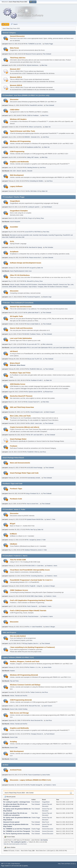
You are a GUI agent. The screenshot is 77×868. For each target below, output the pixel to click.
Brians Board (15, 363)
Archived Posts (16, 770)
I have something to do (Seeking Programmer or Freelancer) (32, 647)
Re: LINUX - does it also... (35, 423)
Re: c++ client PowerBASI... (35, 627)
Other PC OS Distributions (20, 275)
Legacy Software (16, 186)
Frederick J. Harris (52, 566)
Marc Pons (45, 116)
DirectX (19, 171)
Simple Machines (16, 864)
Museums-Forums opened (33, 54)
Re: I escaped (31, 540)
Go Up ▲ (74, 864)
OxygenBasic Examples (19, 211)
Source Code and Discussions (21, 328)
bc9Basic (13, 534)
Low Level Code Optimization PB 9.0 (42, 348)
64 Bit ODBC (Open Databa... (35, 596)
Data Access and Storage (19, 713)
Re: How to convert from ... (32, 504)
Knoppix (17, 285)
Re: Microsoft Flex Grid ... (34, 706)
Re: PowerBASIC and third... (35, 105)
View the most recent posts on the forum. (15, 844)
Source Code (14, 709)
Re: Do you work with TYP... (32, 344)
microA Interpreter (15, 222)
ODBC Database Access (19, 590)
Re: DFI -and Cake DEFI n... (37, 435)
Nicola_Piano (40, 218)
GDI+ (14, 171)
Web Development (17, 175)
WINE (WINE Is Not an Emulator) (18, 287)
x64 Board (14, 351)
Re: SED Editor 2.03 (34, 191)
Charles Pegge (49, 44)
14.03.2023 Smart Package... (35, 468)
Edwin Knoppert (50, 412)
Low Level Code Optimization (21, 338)
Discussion (14, 99)
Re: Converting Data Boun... (36, 576)
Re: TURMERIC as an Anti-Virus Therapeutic (17, 829)
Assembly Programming (55, 235)
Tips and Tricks (14, 681)
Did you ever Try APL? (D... (35, 359)
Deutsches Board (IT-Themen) (21, 396)
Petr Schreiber (49, 247)
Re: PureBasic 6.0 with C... (36, 380)
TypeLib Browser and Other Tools (22, 131)
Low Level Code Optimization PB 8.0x (64, 348)
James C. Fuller (51, 519)
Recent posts (10, 797)
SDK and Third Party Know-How (22, 407)
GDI (11, 171)
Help (59, 864)
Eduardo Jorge (47, 297)
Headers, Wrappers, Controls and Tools (25, 661)
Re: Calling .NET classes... (32, 157)
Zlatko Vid (48, 127)
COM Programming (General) (21, 700)
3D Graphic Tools (16, 316)
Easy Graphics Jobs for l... (32, 644)
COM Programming (17, 151)
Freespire (65, 287)
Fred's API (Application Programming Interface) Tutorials (31, 600)
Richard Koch (49, 392)
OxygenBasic (15, 201)
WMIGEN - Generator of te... (32, 137)
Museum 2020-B (16, 85)
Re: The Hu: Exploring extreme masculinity (16, 834)
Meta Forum (14, 48)
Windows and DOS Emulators (29, 285)
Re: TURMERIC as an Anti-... (34, 44)
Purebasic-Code (16, 499)
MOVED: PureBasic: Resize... (33, 334)
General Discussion (17, 36)
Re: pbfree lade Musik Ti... (33, 313)
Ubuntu (12, 285)
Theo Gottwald (47, 54)
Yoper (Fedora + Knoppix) (36, 287)
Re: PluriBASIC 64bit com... (35, 369)
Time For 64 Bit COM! (18, 560)
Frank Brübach (48, 207)
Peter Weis (46, 232)
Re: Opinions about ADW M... (35, 392)
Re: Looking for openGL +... (34, 207)
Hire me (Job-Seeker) (18, 636)
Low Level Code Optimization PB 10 (20, 348)
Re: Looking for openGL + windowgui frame (17, 802)
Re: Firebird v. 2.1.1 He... (34, 667)
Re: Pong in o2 (30, 218)
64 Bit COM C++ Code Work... (36, 566)
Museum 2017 (15, 69)
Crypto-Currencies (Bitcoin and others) (25, 427)
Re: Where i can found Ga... (35, 127)
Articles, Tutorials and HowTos (19, 696)
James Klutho (48, 667)
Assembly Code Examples (40, 235)
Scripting (13, 742)
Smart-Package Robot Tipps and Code (24, 473)
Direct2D (30, 171)
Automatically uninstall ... (34, 478)
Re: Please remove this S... (34, 258)
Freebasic (14, 446)
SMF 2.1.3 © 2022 (6, 864)
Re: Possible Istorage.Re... (36, 785)
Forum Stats (10, 837)
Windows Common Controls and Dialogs (25, 685)
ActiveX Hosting (23, 709)
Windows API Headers (18, 119)
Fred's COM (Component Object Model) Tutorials (28, 611)
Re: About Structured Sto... (36, 720)
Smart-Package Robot (18, 439)
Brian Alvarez (21, 365)
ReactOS (56, 285)
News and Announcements (20, 463)
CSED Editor (15, 110)
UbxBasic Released (30, 550)
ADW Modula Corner (18, 384)
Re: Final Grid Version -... (33, 617)
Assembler (14, 227)
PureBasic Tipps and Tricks (20, 373)
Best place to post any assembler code (21, 235)
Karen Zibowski (49, 258)
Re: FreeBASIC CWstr (31, 452)
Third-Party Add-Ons (18, 58)
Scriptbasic (14, 252)
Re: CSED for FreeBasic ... (32, 116)
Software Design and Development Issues (26, 263)
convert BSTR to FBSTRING (33, 232)
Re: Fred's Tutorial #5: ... (32, 606)
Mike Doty (44, 65)
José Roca (46, 137)
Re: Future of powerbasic (33, 775)
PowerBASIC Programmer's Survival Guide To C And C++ (31, 580)
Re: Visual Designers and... (36, 412)
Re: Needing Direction (31, 168)
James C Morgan (50, 586)
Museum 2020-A (16, 77)
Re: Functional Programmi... (33, 297)
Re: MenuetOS (29, 281)
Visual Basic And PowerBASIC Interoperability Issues (30, 570)
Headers (12, 671)
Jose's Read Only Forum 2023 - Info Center (19, 793)
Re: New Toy (32, 530)
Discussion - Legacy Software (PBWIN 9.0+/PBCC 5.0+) (30, 780)
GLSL (12, 241)
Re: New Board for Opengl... (35, 247)
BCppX (13, 524)
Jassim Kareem (48, 706)
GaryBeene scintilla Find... (34, 147)
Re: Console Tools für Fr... (33, 402)
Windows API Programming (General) (24, 675)
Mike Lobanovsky (48, 344)
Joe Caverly (44, 840)
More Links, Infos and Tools (20, 416)
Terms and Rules (66, 864)
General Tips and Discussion (21, 307)
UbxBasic (14, 544)
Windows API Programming (20, 141)
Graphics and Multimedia (19, 162)
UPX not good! (31, 268)
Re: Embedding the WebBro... (36, 181)
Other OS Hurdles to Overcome (53, 287)
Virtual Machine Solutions (45, 285)
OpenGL (24, 171)
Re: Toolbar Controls (34, 692)
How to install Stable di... (34, 324)
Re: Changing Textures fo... (36, 734)
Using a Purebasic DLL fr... (33, 494)
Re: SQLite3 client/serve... (32, 65)
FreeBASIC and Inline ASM (17, 237)
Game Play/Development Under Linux (21, 271)
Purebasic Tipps (16, 489)
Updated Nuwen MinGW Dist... (35, 519)
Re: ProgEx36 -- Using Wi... (35, 586)
